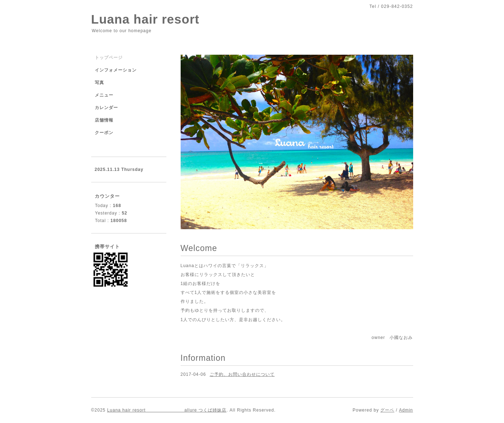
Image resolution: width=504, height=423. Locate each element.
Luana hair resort (145, 19)
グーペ (387, 410)
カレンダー (106, 108)
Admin (406, 410)
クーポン (104, 133)
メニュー (104, 95)
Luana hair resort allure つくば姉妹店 (167, 410)
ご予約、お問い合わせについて (242, 374)
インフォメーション (116, 70)
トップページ (109, 58)
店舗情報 (104, 120)
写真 (99, 83)
